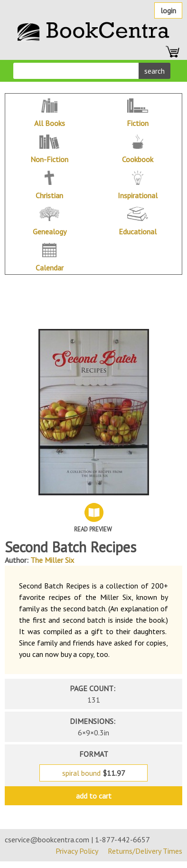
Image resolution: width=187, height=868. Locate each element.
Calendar (50, 268)
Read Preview (93, 529)
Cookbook (138, 159)
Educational (138, 231)
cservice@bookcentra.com (47, 839)
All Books (50, 123)
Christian (49, 195)
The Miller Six (52, 560)
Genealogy (50, 231)
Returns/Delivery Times (145, 851)
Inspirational (138, 195)
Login (168, 10)
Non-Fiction (49, 159)
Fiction (138, 123)
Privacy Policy (77, 851)
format (94, 754)
